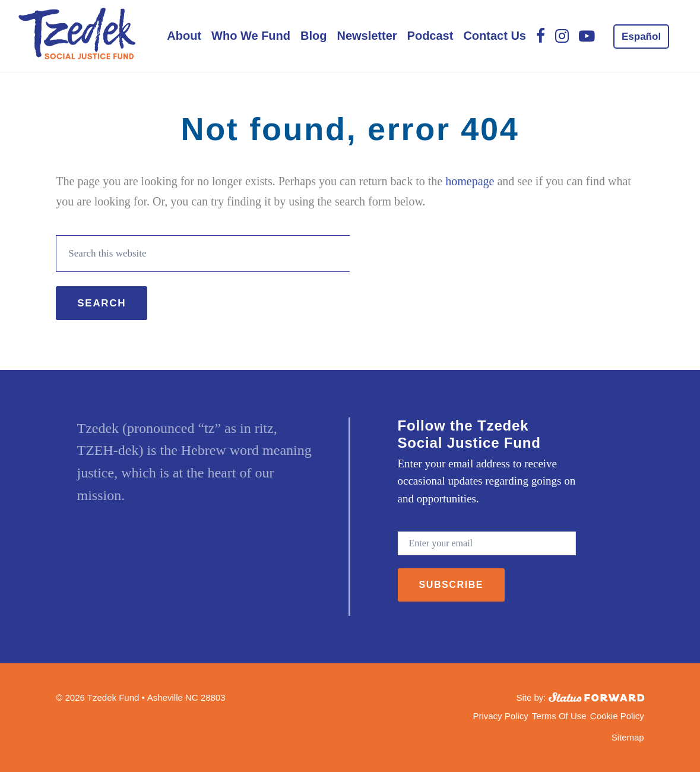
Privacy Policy (500, 716)
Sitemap (628, 737)
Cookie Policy (617, 716)
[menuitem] (641, 37)
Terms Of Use (559, 716)
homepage (470, 181)
